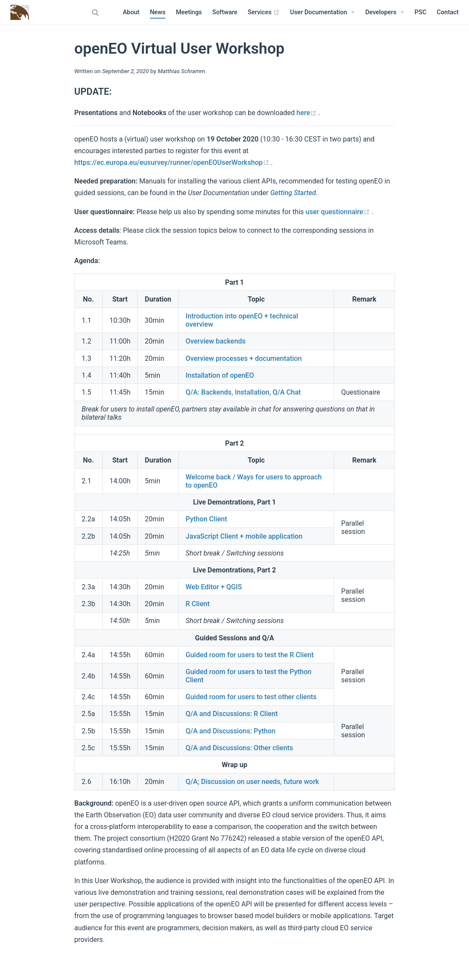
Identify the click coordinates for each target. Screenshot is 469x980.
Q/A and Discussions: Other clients (239, 748)
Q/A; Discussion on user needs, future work (252, 782)
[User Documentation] (323, 13)
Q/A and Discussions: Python (231, 731)
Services (264, 13)
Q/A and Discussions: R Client (232, 714)
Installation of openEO (220, 375)
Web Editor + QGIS (214, 587)
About (131, 12)
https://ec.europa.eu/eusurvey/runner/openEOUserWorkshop (173, 162)
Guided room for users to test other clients (251, 697)
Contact (448, 12)
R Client (198, 604)
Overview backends (216, 341)
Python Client (207, 519)
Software (225, 12)
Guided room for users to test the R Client (250, 655)
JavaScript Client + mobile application (244, 536)
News (158, 12)
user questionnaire (339, 212)
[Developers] (385, 13)
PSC (420, 12)
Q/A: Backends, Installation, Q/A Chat (243, 392)
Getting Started (293, 193)
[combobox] (97, 13)
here (308, 113)
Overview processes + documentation (244, 358)
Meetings (189, 12)
